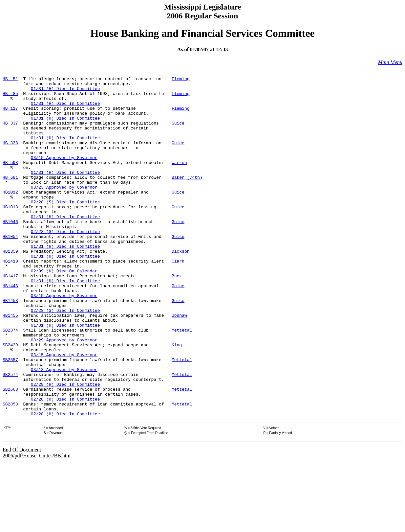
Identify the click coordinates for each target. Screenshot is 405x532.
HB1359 (10, 287)
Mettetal (182, 381)
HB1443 (10, 328)
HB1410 (10, 298)
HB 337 (10, 133)
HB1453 (10, 346)
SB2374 (10, 381)
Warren (179, 180)
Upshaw (179, 363)
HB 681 (10, 198)
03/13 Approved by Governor (64, 428)
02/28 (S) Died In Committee (65, 227)
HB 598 (10, 180)
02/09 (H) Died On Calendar (64, 310)
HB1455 (10, 363)
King (177, 399)
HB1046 (10, 251)
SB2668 (10, 452)
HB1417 (10, 316)
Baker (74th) (187, 198)
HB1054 (10, 269)
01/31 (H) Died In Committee (65, 91)
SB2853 (10, 470)
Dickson (181, 287)
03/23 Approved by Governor (64, 210)
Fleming (181, 80)
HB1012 (10, 216)
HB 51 (10, 80)
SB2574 (10, 434)
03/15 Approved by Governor (64, 174)
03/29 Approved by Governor (64, 393)
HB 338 (10, 156)
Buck (177, 316)
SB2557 (10, 417)
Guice (178, 133)
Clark (178, 298)
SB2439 (10, 399)
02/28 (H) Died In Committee (65, 446)
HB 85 (10, 97)
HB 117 (10, 115)
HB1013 (10, 233)
